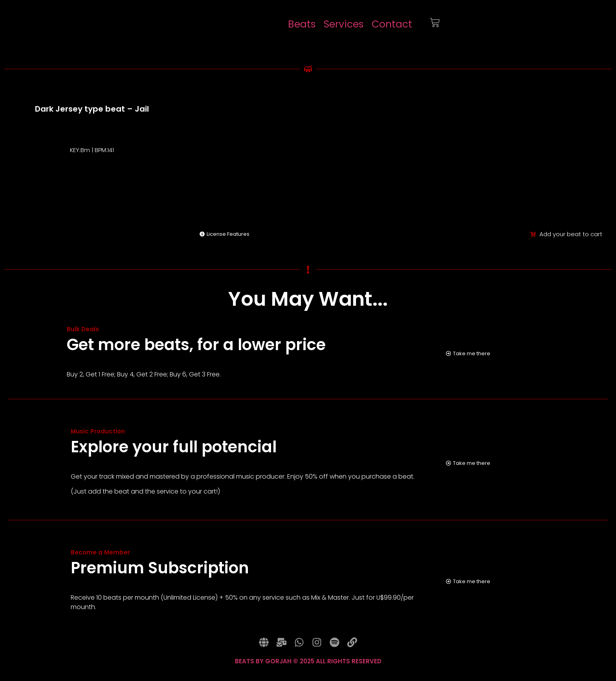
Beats (302, 24)
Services (344, 24)
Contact (392, 24)
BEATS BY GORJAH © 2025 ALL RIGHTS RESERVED (308, 669)
